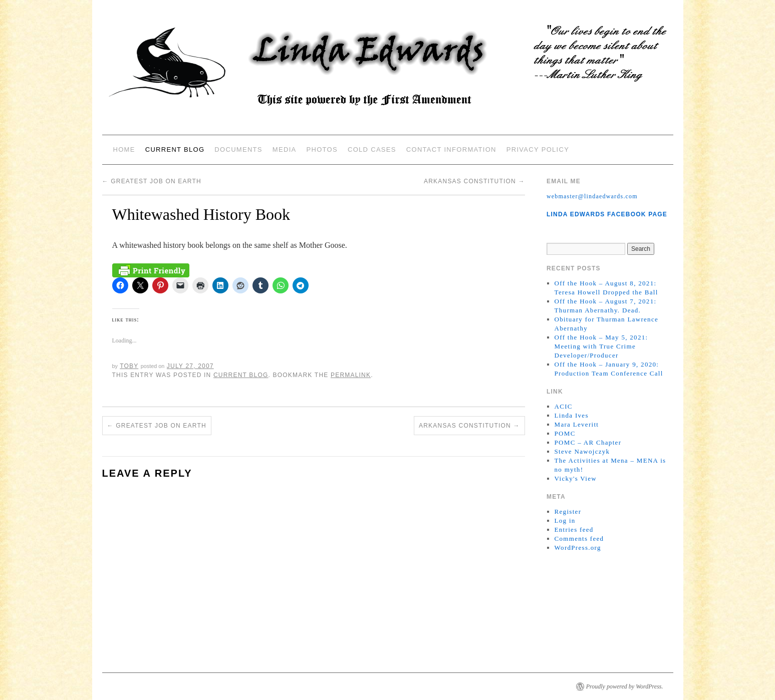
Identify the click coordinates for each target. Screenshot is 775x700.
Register (568, 511)
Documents (238, 149)
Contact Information (451, 149)
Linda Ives (572, 415)
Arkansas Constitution (474, 181)
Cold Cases (372, 149)
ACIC (564, 406)
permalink (351, 375)
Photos (322, 149)
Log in (565, 520)
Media (285, 149)
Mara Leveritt (577, 424)
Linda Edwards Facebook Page (607, 214)
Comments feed (579, 539)
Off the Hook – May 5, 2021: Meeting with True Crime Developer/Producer (601, 346)
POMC (565, 433)
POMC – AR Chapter (588, 442)
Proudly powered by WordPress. (625, 686)
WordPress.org (578, 548)
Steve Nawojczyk (582, 451)
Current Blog (175, 149)
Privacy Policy (538, 149)
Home (124, 149)
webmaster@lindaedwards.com (592, 196)
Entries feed (574, 530)
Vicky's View (576, 478)
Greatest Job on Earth (152, 181)
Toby (129, 366)
